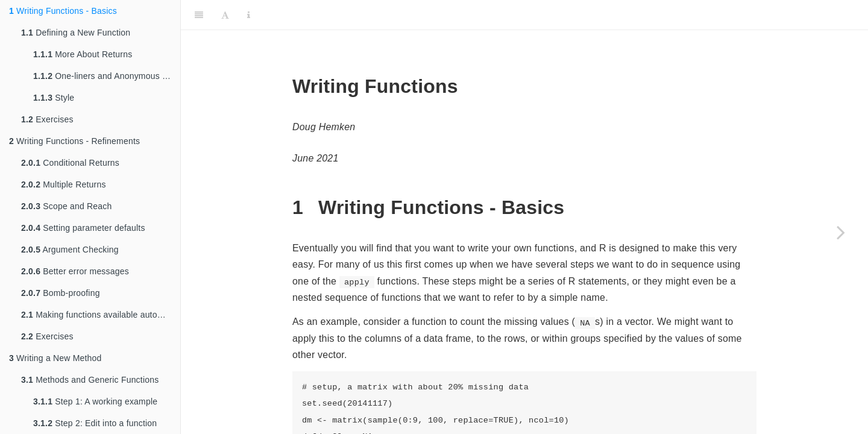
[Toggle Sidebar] (199, 15)
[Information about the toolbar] (249, 15)
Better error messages (75, 271)
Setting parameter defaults (83, 228)
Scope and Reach (67, 206)
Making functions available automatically (101, 315)
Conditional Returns (70, 163)
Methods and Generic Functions (90, 380)
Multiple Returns (64, 184)
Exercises (47, 119)
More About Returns (83, 54)
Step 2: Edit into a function (95, 423)
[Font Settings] (225, 15)
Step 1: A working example (95, 401)
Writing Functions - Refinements (74, 141)
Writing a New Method (55, 358)
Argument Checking (70, 250)
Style (54, 98)
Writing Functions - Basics (63, 11)
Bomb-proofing (61, 293)
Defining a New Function (76, 33)
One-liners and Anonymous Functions (107, 76)
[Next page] (841, 232)
